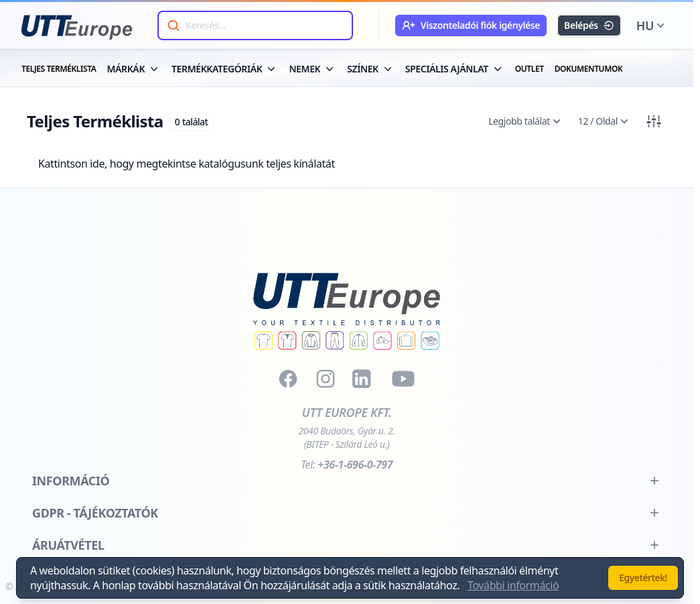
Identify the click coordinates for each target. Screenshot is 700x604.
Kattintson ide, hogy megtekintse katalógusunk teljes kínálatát (187, 164)
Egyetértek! (643, 578)
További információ (513, 585)
